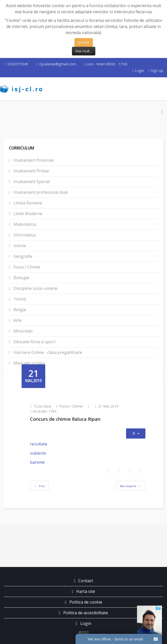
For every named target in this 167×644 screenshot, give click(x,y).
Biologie (21, 278)
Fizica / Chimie (26, 267)
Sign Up (156, 71)
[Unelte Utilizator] (136, 433)
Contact (85, 581)
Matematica (24, 224)
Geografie (22, 256)
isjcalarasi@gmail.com (58, 64)
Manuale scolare (29, 363)
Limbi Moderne (27, 214)
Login (138, 71)
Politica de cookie (85, 602)
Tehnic (19, 299)
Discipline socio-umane (35, 288)
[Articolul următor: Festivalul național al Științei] (131, 486)
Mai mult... (84, 51)
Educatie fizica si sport (34, 342)
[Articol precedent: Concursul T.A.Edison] (40, 486)
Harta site (85, 591)
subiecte (38, 453)
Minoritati (22, 331)
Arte (17, 320)
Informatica (24, 235)
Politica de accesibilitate (85, 613)
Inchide (84, 42)
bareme (37, 462)
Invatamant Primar (31, 171)
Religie (19, 310)
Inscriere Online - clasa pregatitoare (47, 352)
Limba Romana (27, 203)
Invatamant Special (31, 182)
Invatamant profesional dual (40, 192)
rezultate (39, 444)
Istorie (19, 246)
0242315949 (18, 64)
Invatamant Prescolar (33, 160)
